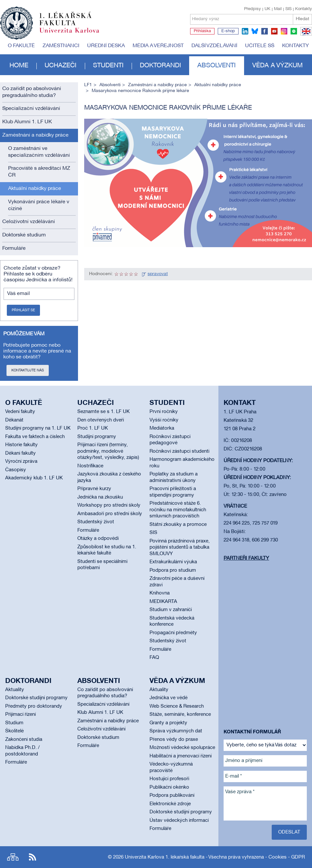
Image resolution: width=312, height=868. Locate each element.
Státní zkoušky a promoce (178, 525)
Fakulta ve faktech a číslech (35, 437)
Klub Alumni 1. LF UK (27, 122)
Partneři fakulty (246, 558)
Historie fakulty (21, 445)
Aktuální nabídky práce (35, 189)
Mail (278, 9)
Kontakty (304, 9)
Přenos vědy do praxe (174, 740)
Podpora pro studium (173, 570)
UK (267, 9)
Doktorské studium (24, 235)
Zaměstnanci (61, 46)
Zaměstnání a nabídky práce (35, 135)
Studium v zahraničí (171, 610)
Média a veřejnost (158, 46)
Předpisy (253, 9)
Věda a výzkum (277, 66)
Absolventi (216, 66)
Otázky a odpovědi (98, 539)
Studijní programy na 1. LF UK (38, 428)
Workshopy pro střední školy (109, 505)
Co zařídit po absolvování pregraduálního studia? (32, 92)
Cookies (278, 857)
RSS (32, 857)
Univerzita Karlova (74, 34)
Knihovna (160, 593)
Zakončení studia (24, 740)
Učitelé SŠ (260, 46)
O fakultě (21, 46)
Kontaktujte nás (28, 370)
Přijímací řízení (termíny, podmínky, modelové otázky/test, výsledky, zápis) (108, 451)
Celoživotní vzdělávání (29, 222)
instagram (284, 31)
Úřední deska (106, 46)
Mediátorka (162, 428)
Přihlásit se (23, 310)
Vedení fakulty (20, 412)
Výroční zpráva (21, 461)
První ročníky (164, 412)
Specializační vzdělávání (31, 109)
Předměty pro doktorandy (34, 706)
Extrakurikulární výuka (173, 562)
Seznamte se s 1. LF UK (104, 412)
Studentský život (96, 522)
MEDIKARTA (163, 602)
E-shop (228, 31)
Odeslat (289, 832)
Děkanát (14, 420)
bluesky (255, 31)
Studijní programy (97, 437)
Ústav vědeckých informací (179, 821)
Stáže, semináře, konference (180, 714)
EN (305, 35)
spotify (294, 31)
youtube (274, 31)
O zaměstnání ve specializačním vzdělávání (39, 152)
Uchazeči (60, 66)
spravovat (158, 274)
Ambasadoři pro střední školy (110, 514)
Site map (13, 857)
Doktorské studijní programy (36, 698)
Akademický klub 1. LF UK (34, 478)
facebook (265, 31)
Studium (14, 723)
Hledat (302, 19)
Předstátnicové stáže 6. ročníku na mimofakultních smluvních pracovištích (178, 510)
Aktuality (15, 690)
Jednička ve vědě (169, 698)
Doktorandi (160, 66)
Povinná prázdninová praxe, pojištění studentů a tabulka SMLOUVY (180, 548)
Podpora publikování (172, 795)
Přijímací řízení (20, 714)
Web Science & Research (177, 706)
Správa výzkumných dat (176, 731)
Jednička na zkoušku (100, 497)
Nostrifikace (90, 466)
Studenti (108, 66)
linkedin (245, 31)
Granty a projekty (168, 723)
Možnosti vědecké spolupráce (182, 748)
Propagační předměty (173, 633)
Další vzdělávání (214, 46)
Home (19, 66)
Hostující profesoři (169, 779)
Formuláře (14, 248)
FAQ (154, 658)
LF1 (88, 85)
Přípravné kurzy (94, 489)
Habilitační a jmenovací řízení (181, 756)
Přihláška (202, 31)
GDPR (298, 857)
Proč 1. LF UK (93, 428)
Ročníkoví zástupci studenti (179, 451)
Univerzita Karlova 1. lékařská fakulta (165, 857)
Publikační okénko (169, 787)
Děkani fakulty (20, 453)
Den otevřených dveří (101, 420)
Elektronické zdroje (170, 804)
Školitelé (14, 731)
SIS (288, 9)
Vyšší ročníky (164, 420)
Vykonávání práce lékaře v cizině (39, 205)
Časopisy (16, 470)
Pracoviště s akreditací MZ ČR (39, 172)
